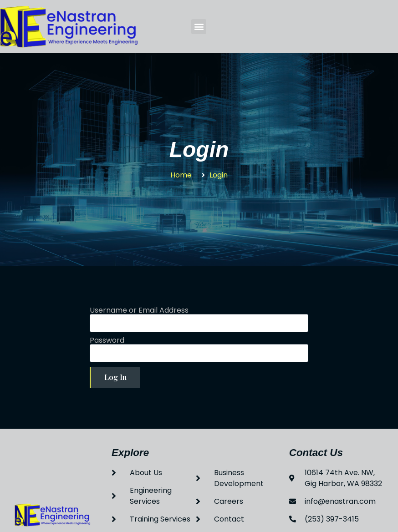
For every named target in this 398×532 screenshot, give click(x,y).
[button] (199, 27)
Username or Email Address (139, 310)
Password (107, 340)
